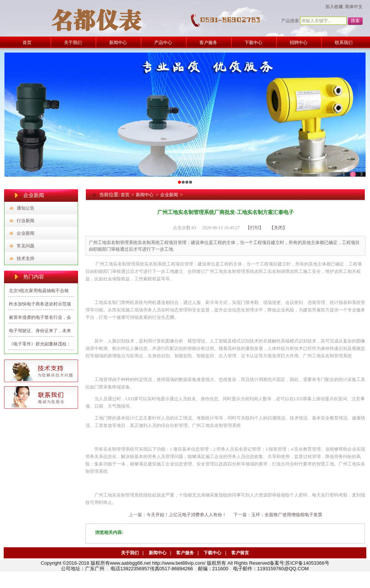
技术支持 (26, 258)
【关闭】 (278, 228)
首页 (125, 195)
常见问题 (26, 246)
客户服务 (185, 553)
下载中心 (212, 553)
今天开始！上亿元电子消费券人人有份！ (186, 515)
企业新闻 (26, 233)
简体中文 (354, 7)
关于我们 (130, 553)
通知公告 (26, 208)
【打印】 (255, 228)
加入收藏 (334, 7)
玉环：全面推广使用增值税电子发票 (287, 515)
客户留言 (240, 553)
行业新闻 (26, 221)
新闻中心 (145, 195)
